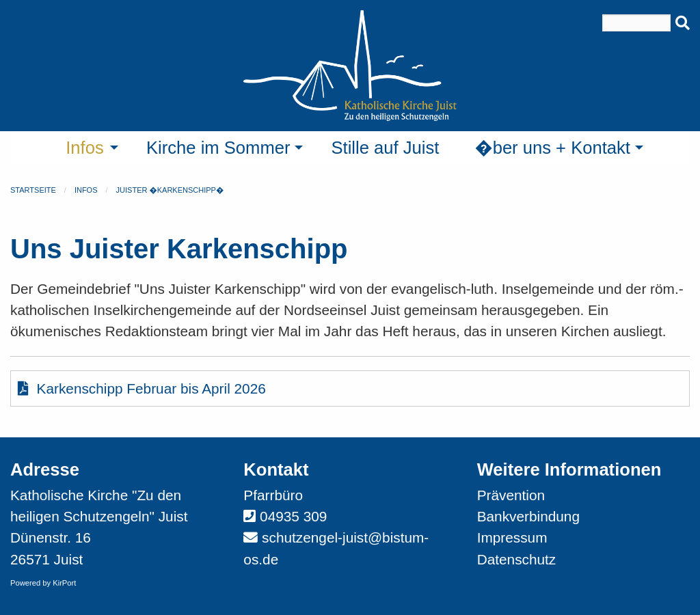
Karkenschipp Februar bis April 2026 (142, 388)
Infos (86, 190)
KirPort (64, 583)
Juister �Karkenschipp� (170, 190)
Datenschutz (517, 559)
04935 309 (293, 516)
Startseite (33, 190)
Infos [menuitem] (85, 148)
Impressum (512, 537)
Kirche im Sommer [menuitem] (218, 148)
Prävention (511, 495)
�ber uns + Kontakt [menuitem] (552, 148)
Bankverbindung (528, 516)
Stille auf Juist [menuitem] (385, 148)
